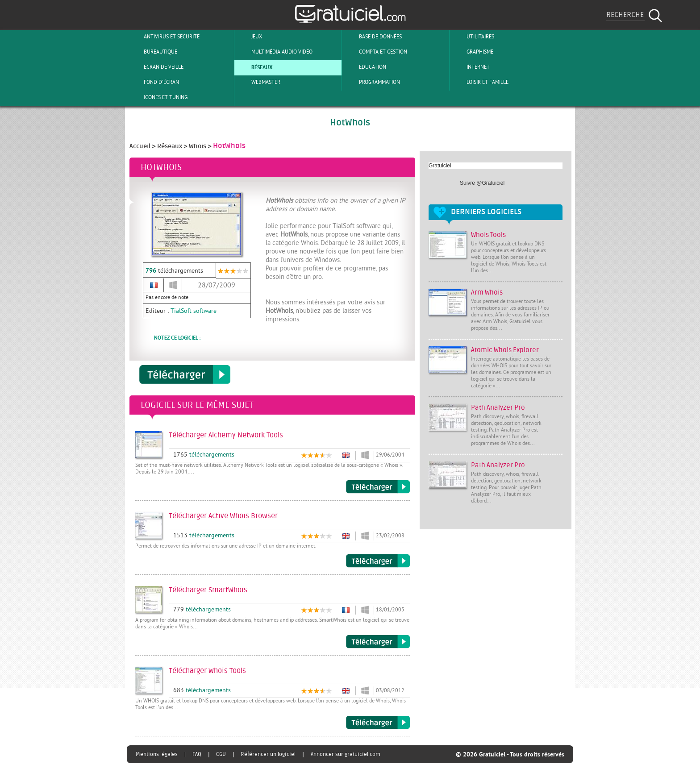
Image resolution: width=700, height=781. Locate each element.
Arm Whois (487, 293)
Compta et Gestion (376, 52)
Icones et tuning (158, 97)
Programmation (372, 82)
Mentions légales (157, 754)
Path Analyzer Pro (498, 408)
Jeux (249, 37)
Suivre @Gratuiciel (482, 183)
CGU (221, 754)
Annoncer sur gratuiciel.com (346, 754)
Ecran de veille (156, 67)
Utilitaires (473, 37)
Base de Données (373, 37)
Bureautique (153, 52)
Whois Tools (488, 235)
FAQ (197, 754)
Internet (471, 67)
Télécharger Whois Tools (378, 723)
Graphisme (473, 52)
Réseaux (255, 67)
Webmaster (258, 82)
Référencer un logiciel (268, 754)
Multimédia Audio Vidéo (275, 52)
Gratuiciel (440, 166)
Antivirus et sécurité (164, 37)
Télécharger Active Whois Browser (378, 561)
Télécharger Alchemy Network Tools (378, 487)
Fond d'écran (154, 82)
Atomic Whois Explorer (505, 350)
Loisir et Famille (480, 82)
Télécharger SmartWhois (378, 642)
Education (365, 67)
